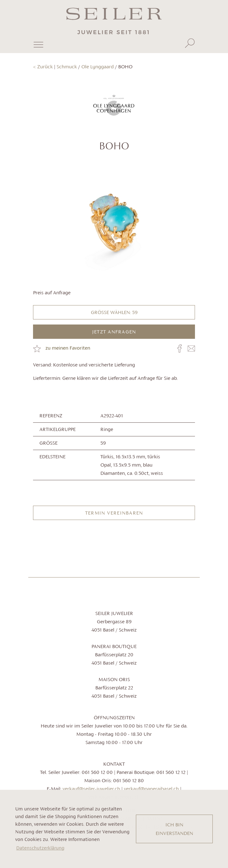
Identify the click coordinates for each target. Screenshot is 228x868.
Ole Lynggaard (97, 67)
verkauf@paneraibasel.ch (151, 789)
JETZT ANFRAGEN (114, 332)
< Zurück (43, 67)
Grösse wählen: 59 (114, 312)
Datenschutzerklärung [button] (40, 848)
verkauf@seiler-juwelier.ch (91, 789)
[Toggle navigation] (38, 47)
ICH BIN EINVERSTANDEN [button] (174, 829)
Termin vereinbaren (114, 513)
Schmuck (67, 67)
